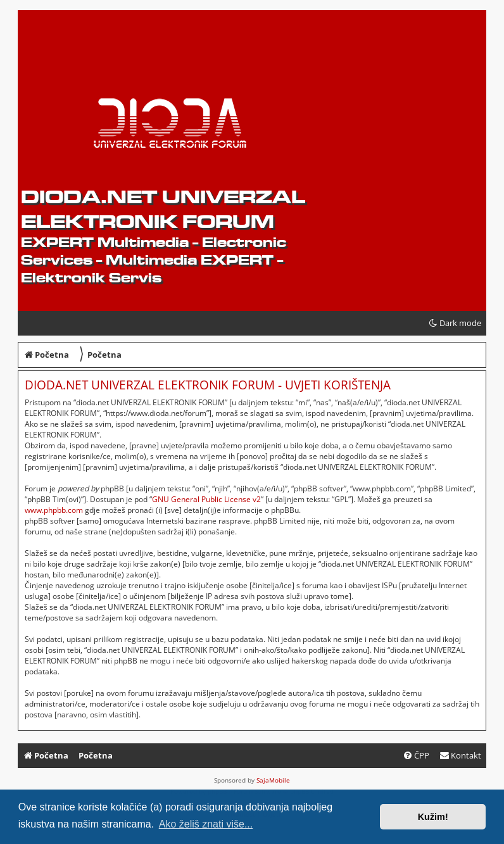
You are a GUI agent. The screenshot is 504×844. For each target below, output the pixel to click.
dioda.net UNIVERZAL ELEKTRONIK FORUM (163, 209)
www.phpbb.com (54, 510)
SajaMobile (273, 780)
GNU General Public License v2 (206, 499)
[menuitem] (460, 756)
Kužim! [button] (433, 817)
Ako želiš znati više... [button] (206, 824)
